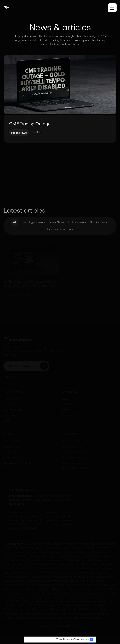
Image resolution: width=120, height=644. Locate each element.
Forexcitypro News (33, 223)
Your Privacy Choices (70, 639)
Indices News (77, 223)
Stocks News (98, 223)
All (15, 223)
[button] (112, 8)
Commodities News (60, 230)
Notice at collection (39, 639)
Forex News (57, 223)
